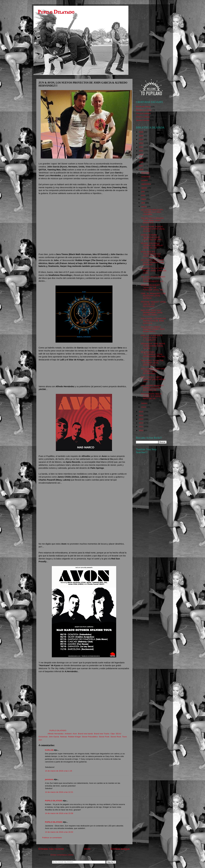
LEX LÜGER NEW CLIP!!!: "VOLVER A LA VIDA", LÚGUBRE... (152, 212)
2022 (141, 147)
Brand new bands (85, 734)
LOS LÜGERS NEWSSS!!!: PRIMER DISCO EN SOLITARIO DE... (152, 388)
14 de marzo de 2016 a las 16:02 (59, 832)
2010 (141, 430)
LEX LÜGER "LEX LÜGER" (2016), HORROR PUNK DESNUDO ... (153, 262)
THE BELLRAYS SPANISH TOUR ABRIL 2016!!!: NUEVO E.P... (152, 220)
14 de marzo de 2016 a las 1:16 (59, 771)
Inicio (87, 849)
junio (143, 195)
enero (144, 407)
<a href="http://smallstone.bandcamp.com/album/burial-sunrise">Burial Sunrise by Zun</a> (84, 373)
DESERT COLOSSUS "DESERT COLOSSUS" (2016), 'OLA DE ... (152, 246)
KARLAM (49, 750)
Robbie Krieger (74, 737)
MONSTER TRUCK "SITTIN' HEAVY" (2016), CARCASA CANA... (154, 271)
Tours (124, 737)
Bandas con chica (144, 110)
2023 (141, 143)
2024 (141, 139)
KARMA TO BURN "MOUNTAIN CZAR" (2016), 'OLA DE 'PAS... (152, 237)
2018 (141, 162)
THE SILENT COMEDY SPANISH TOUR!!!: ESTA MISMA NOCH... (153, 329)
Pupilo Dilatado (56, 12)
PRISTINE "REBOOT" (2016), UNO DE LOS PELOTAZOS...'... (154, 304)
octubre (145, 180)
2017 (141, 166)
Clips (113, 734)
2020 (141, 154)
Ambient (68, 734)
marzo (144, 206)
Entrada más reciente (51, 849)
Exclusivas (43, 737)
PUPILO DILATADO (54, 801)
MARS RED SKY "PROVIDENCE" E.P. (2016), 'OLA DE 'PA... (151, 254)
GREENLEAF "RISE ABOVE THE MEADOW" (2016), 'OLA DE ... (153, 346)
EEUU (118, 734)
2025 (141, 136)
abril (143, 203)
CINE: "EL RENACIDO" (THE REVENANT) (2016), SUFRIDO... (153, 296)
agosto (144, 188)
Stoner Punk (104, 737)
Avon (75, 734)
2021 (141, 151)
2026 (141, 132)
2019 (141, 158)
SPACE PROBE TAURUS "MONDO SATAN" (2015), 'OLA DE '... (153, 229)
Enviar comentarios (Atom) (62, 855)
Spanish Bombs (143, 120)
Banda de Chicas (143, 107)
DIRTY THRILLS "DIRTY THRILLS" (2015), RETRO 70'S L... (153, 379)
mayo (144, 199)
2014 (141, 415)
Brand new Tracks (102, 734)
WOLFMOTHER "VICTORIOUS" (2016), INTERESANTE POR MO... (154, 354)
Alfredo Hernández (56, 734)
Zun (40, 740)
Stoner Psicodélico (90, 737)
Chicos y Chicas (143, 117)
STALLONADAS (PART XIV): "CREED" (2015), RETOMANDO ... (153, 371)
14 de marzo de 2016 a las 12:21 (59, 792)
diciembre (146, 173)
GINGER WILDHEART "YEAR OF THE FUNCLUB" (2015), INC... (153, 287)
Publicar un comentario (52, 838)
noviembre (146, 177)
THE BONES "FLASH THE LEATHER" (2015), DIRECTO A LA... (152, 363)
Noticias (64, 737)
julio (143, 192)
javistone (49, 779)
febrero (145, 403)
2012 (141, 423)
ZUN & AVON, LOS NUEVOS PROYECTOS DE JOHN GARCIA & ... (153, 321)
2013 (141, 419)
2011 (141, 427)
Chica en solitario (143, 113)
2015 (141, 412)
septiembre (146, 184)
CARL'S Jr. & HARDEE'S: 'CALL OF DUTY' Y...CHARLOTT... (152, 338)
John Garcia (54, 737)
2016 (141, 170)
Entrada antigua (120, 849)
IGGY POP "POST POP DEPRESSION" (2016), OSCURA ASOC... (152, 313)
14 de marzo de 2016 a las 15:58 (59, 813)
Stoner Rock (116, 737)
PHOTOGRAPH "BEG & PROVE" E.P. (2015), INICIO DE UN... (151, 396)
